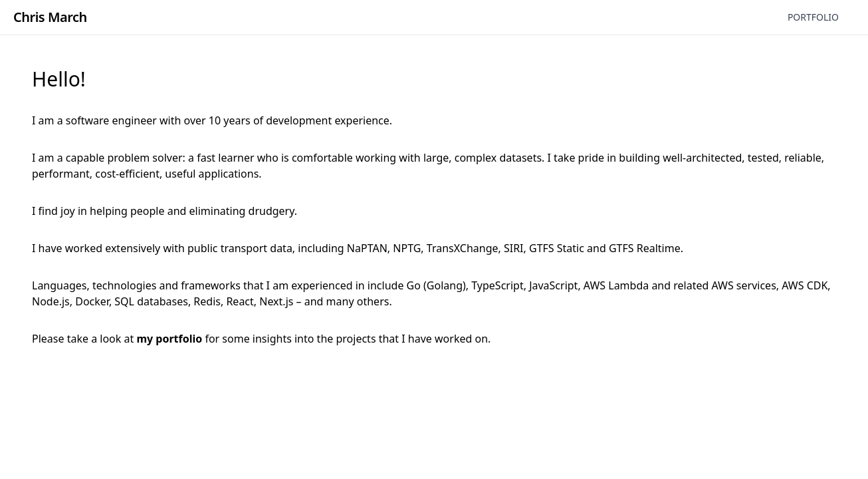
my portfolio (169, 339)
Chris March (50, 17)
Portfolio (813, 17)
